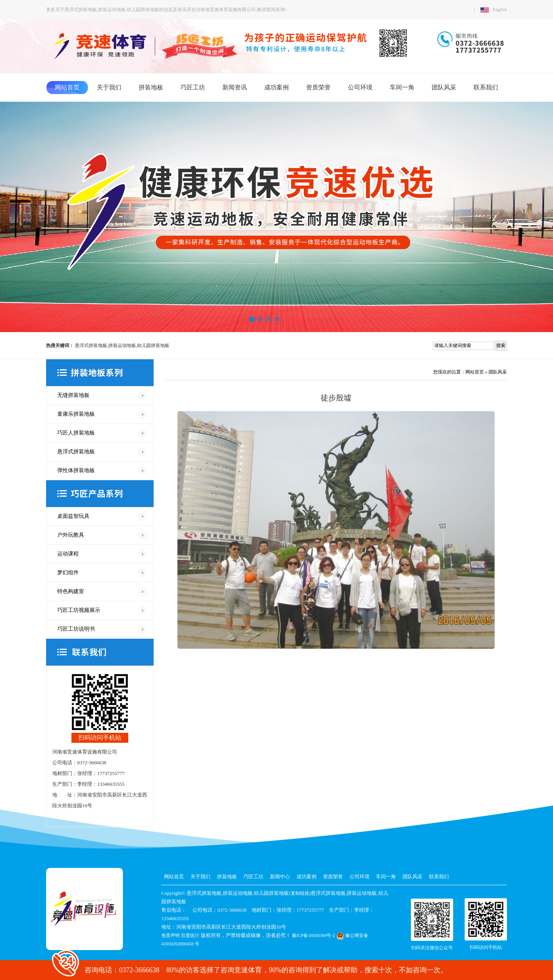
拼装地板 (151, 87)
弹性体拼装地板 (76, 470)
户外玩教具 (71, 535)
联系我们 (486, 87)
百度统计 (190, 935)
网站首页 (67, 87)
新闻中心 (280, 877)
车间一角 (402, 87)
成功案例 (276, 87)
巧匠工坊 (193, 87)
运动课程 (68, 554)
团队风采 (444, 87)
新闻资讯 (235, 87)
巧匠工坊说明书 (76, 629)
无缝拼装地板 (73, 395)
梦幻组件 (68, 573)
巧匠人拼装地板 (76, 433)
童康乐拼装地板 (76, 414)
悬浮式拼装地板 (76, 452)
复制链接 (300, 893)
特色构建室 (71, 591)
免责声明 (171, 935)
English (494, 10)
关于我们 (109, 87)
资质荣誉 (318, 87)
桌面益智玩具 (73, 516)
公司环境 (360, 87)
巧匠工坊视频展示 (79, 610)
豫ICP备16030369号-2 (314, 935)
